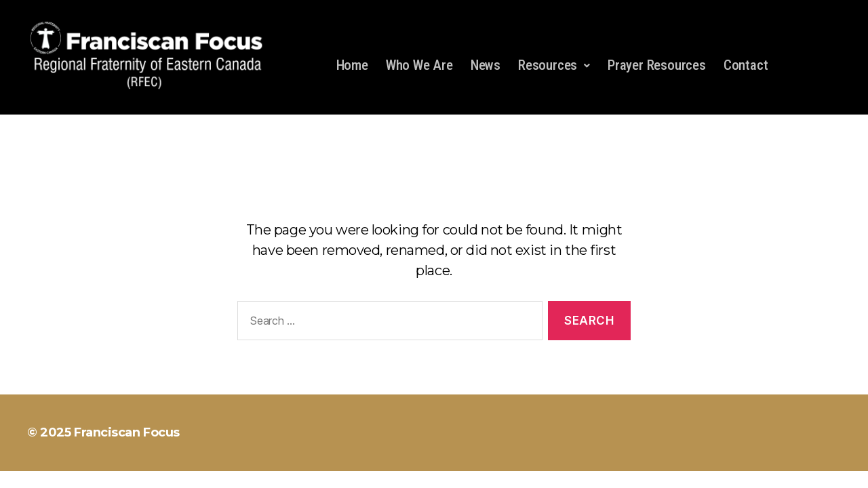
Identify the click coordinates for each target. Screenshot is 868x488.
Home (352, 65)
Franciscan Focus (127, 432)
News (486, 65)
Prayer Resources (657, 65)
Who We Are (419, 65)
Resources (554, 65)
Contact (746, 65)
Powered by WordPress (264, 432)
